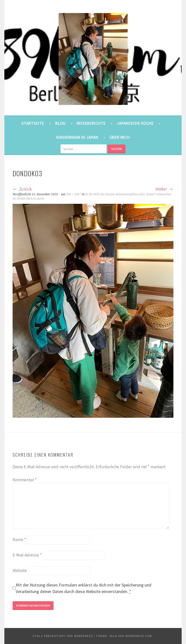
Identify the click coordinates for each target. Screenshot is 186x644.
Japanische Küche (135, 123)
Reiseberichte (91, 123)
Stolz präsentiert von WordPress (63, 636)
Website (20, 570)
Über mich (120, 137)
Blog (60, 123)
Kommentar (25, 480)
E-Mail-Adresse (27, 555)
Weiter (164, 189)
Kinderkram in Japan (77, 137)
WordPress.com (139, 636)
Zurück (22, 189)
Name (19, 539)
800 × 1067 (74, 194)
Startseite (33, 123)
